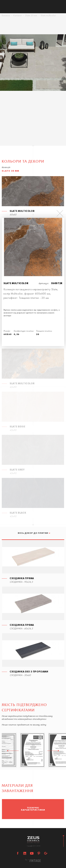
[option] (33, 69)
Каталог (18, 16)
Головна (6, 16)
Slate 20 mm (31, 16)
